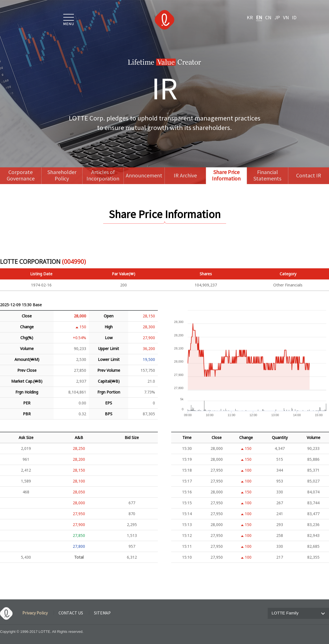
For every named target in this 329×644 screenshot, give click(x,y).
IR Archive (185, 176)
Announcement (144, 176)
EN (259, 18)
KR (250, 18)
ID (294, 18)
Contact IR (309, 176)
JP (277, 18)
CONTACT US (71, 613)
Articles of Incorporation (103, 176)
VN (286, 18)
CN (268, 18)
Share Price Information (226, 176)
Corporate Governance (21, 176)
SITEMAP (102, 613)
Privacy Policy (35, 613)
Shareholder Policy (62, 176)
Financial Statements (267, 176)
